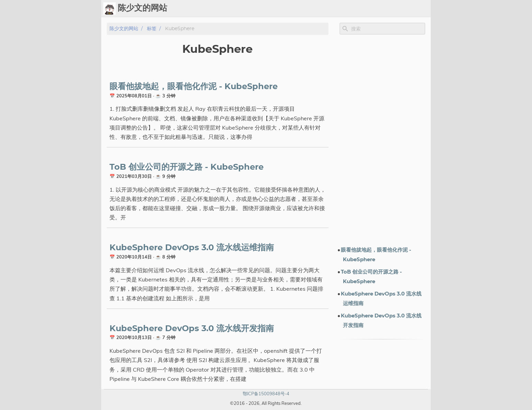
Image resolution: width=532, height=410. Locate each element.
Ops (291, 9)
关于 (406, 9)
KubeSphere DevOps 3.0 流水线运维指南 (192, 248)
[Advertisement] (382, 140)
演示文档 (356, 9)
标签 (334, 9)
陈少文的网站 (124, 29)
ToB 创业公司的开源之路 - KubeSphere (187, 167)
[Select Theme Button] (274, 9)
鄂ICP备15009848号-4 (266, 394)
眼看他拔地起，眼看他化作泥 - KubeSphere (194, 87)
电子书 (384, 9)
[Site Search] (388, 29)
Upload (313, 9)
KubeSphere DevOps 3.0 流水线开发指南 (192, 329)
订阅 (423, 9)
